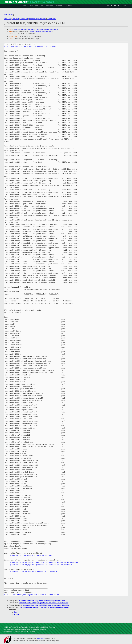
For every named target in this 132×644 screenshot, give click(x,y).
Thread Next (33, 19)
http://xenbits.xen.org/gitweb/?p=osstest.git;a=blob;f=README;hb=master (40, 565)
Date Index (42, 19)
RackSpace (41, 638)
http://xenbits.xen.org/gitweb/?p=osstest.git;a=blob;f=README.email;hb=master (43, 562)
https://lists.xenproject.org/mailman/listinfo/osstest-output (32, 595)
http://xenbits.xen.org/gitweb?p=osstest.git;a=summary (32, 572)
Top (5, 15)
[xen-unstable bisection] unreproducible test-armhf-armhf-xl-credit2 (44, 603)
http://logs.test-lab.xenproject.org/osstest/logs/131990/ (30, 47)
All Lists (11, 15)
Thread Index (51, 19)
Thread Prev (24, 19)
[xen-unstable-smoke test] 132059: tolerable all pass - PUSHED (42, 601)
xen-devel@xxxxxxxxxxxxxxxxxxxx (23, 29)
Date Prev (8, 19)
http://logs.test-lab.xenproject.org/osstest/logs (30, 555)
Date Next (15, 19)
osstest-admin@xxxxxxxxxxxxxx (47, 29)
